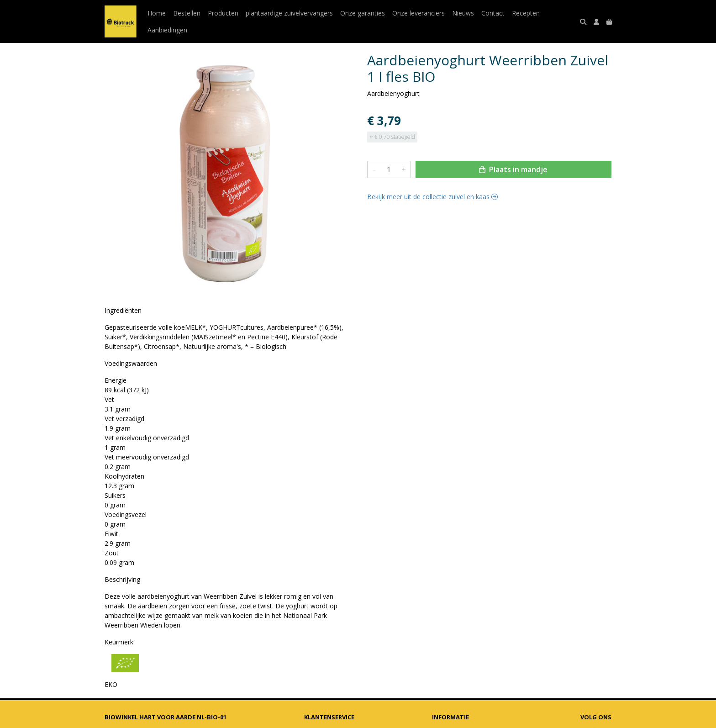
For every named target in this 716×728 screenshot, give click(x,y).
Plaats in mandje (513, 169)
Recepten (526, 13)
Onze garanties (363, 13)
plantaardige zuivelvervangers (289, 13)
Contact (493, 13)
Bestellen (187, 13)
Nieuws (463, 13)
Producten (223, 13)
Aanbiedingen (167, 30)
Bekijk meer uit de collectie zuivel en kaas (432, 197)
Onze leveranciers (419, 13)
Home (157, 13)
